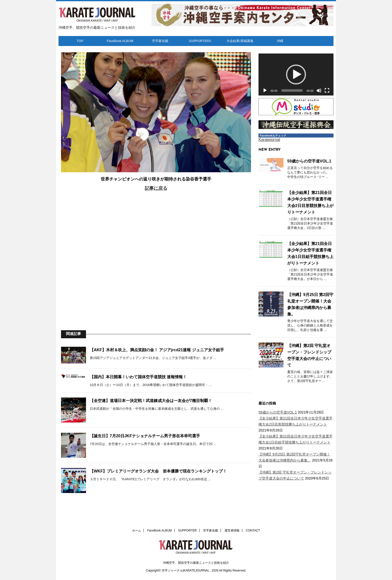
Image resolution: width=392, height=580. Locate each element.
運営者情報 (232, 530)
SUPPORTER (187, 530)
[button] (296, 74)
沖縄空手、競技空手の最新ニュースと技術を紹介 (196, 563)
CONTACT (253, 530)
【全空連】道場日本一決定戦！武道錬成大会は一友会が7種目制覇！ (151, 401)
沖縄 (280, 41)
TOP (80, 41)
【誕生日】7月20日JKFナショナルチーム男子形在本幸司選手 (145, 436)
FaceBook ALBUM (120, 41)
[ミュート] (319, 90)
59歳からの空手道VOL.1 (309, 161)
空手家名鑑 (160, 41)
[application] (296, 75)
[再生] (265, 90)
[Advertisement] (156, 253)
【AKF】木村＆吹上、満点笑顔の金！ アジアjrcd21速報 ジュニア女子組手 (157, 350)
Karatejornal (269, 140)
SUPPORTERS (200, 41)
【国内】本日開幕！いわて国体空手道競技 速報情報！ (138, 377)
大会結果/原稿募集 (240, 41)
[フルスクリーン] (327, 90)
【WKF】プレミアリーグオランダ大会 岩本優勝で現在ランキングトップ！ (158, 471)
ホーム (136, 530)
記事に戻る (156, 188)
